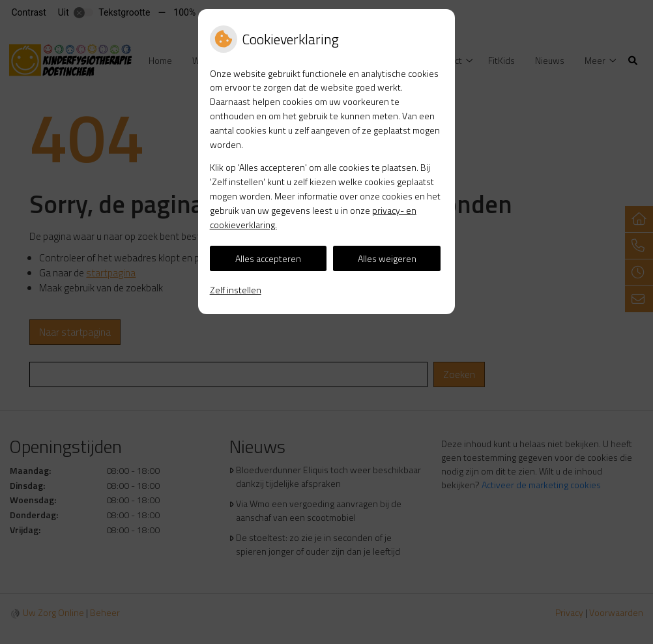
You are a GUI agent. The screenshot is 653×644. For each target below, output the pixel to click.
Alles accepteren (268, 258)
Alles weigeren (387, 258)
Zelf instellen (236, 290)
